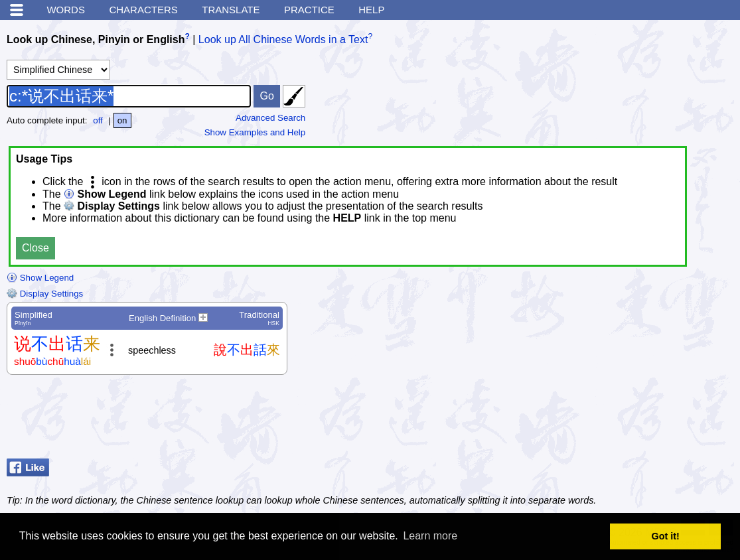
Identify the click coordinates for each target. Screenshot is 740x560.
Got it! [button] (666, 536)
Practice (309, 10)
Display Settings (45, 294)
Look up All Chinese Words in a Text (283, 39)
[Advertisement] (627, 420)
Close (36, 248)
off (98, 120)
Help (371, 10)
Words (66, 10)
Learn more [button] (430, 536)
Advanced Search (270, 118)
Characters (143, 10)
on (122, 120)
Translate (231, 10)
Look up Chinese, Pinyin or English (96, 39)
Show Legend (40, 278)
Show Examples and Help (255, 132)
